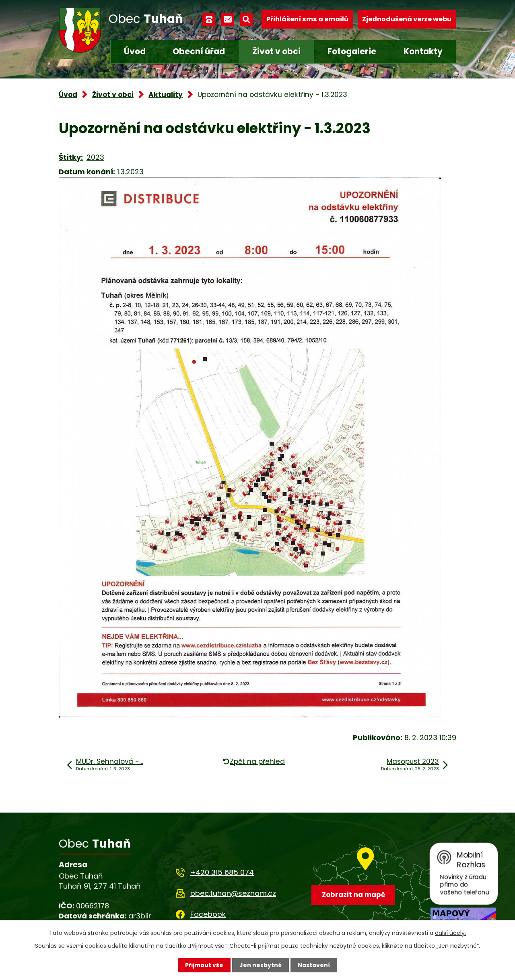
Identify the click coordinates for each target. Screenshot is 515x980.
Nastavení (314, 965)
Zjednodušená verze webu (407, 19)
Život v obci (276, 52)
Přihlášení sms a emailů (307, 19)
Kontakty (423, 52)
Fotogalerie (352, 52)
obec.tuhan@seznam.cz (233, 893)
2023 (95, 157)
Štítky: (71, 157)
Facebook (208, 914)
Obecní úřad (199, 52)
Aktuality (166, 95)
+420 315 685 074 (222, 872)
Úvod (135, 52)
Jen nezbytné (261, 965)
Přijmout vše (204, 965)
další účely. (450, 933)
